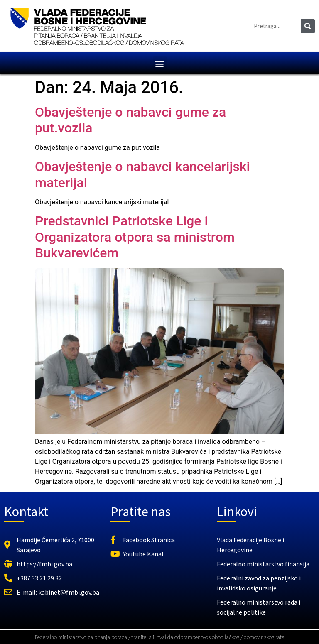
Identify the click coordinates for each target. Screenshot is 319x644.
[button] (160, 63)
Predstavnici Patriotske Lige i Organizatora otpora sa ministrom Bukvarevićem (135, 237)
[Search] (308, 26)
